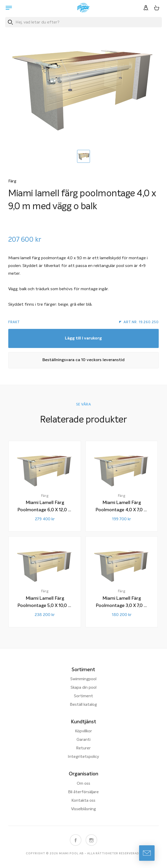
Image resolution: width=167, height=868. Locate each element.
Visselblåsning (83, 809)
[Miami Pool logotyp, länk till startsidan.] (83, 8)
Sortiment (83, 696)
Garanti (83, 740)
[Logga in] (146, 8)
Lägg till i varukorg (83, 338)
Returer (83, 748)
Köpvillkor (83, 731)
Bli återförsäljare (83, 792)
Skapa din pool (83, 688)
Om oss (83, 784)
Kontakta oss (83, 801)
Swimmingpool (83, 679)
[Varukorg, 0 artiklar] (157, 8)
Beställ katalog (83, 705)
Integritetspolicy (83, 757)
